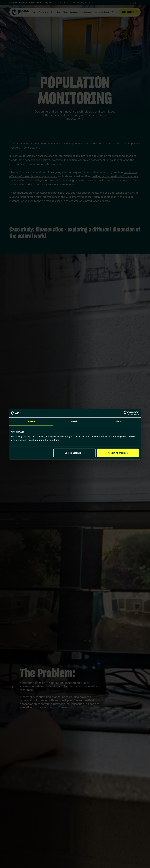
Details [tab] (75, 421)
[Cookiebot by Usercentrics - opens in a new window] (126, 413)
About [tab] (119, 421)
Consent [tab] (31, 421)
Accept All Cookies (118, 453)
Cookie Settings (75, 453)
